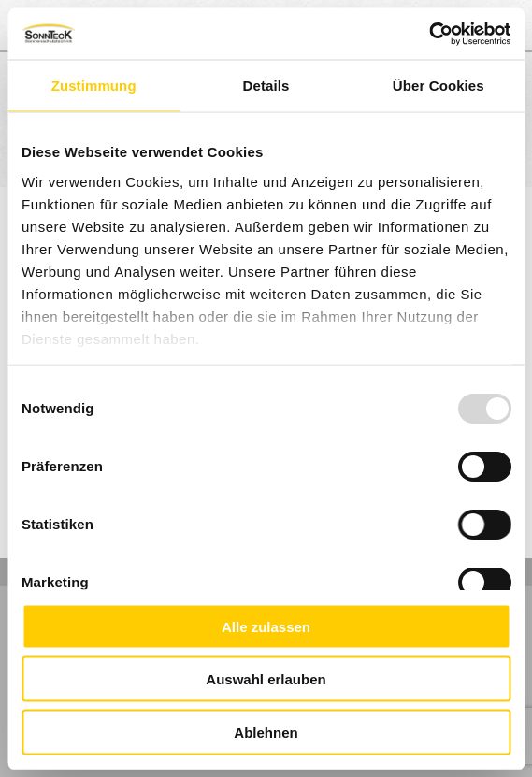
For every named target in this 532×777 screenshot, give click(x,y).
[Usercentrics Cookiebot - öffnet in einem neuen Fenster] (429, 34)
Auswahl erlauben (266, 679)
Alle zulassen (266, 626)
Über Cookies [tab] (439, 86)
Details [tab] (266, 86)
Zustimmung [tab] (94, 86)
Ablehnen (266, 732)
